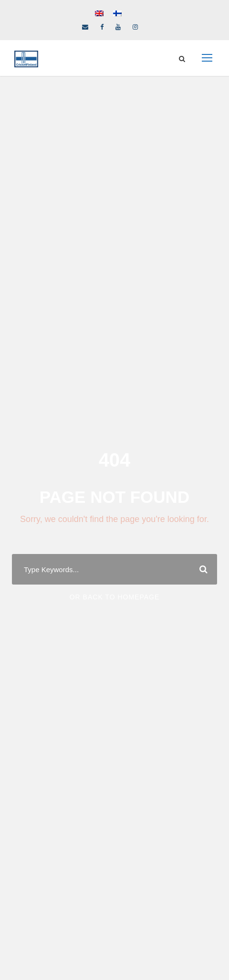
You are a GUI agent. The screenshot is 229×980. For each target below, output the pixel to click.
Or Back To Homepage (115, 597)
